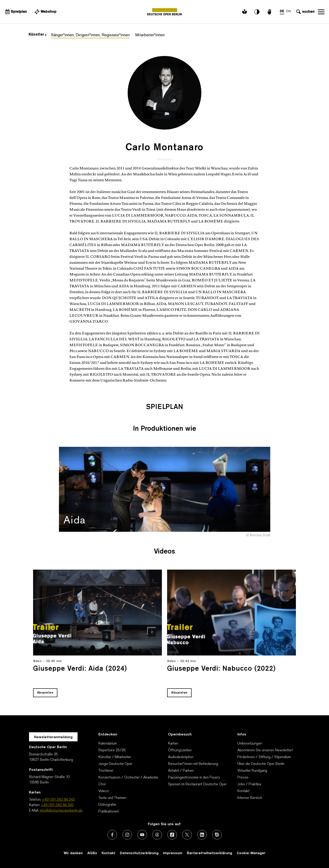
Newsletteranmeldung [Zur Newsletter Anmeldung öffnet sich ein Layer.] (53, 737)
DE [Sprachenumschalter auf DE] (282, 11)
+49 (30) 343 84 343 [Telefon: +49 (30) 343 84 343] (58, 800)
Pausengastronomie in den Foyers (194, 778)
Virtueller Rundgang (252, 771)
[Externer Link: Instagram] (127, 835)
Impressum (173, 853)
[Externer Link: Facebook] (112, 835)
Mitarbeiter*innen (150, 35)
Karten (173, 744)
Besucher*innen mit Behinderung (193, 764)
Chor (102, 784)
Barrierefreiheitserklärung (210, 853)
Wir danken (73, 853)
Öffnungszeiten (180, 750)
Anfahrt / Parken (181, 771)
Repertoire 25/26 (112, 750)
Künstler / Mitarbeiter (115, 757)
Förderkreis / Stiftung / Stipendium (264, 757)
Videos (104, 791)
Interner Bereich (250, 798)
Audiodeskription (181, 757)
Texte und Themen (112, 798)
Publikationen (109, 812)
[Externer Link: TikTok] (172, 835)
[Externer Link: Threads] (157, 835)
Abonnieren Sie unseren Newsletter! (265, 750)
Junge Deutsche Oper (115, 764)
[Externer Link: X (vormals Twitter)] (187, 835)
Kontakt (243, 791)
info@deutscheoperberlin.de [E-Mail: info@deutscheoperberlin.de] (61, 811)
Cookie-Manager (251, 853)
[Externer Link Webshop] (45, 12)
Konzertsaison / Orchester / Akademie (128, 778)
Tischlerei (106, 771)
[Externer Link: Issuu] (217, 835)
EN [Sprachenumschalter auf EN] (288, 11)
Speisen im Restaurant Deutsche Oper (197, 784)
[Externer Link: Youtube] (142, 835)
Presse (243, 778)
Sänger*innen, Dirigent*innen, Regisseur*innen (90, 35)
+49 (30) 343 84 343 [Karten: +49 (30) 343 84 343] (57, 805)
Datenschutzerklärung (139, 853)
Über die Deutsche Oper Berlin (261, 764)
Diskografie (107, 805)
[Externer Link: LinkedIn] (202, 835)
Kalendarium (108, 744)
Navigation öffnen (321, 12)
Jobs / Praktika (249, 784)
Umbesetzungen (250, 744)
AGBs (92, 853)
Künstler (38, 35)
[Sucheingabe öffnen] (305, 12)
